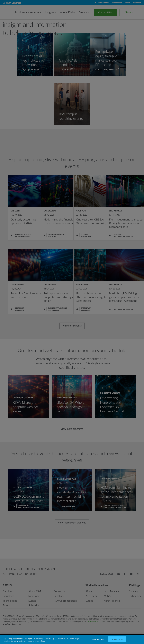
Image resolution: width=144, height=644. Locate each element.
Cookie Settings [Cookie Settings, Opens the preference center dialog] (97, 639)
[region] (72, 639)
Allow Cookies (117, 639)
